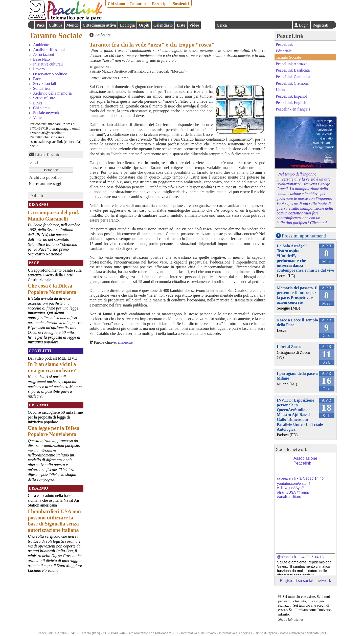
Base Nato (41, 59)
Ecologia (128, 25)
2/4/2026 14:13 (311, 557)
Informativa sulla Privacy (199, 633)
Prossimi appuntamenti (304, 236)
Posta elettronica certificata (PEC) (304, 633)
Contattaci (139, 4)
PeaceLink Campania (293, 77)
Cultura (55, 25)
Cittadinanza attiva (99, 25)
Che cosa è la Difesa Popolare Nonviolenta (52, 289)
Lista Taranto (48, 155)
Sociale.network (46, 113)
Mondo (72, 25)
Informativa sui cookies (235, 633)
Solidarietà (42, 88)
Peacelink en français (293, 109)
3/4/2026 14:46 (311, 478)
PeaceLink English (291, 103)
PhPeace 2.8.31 (167, 633)
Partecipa (160, 4)
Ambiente (41, 45)
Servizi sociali (45, 84)
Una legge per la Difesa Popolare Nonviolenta (54, 431)
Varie (37, 117)
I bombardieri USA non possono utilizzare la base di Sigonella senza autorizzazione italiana (54, 521)
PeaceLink (290, 36)
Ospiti (144, 25)
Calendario (163, 25)
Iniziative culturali (48, 64)
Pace (40, 25)
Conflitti (40, 351)
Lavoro (39, 69)
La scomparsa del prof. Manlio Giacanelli (54, 215)
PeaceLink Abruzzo (292, 64)
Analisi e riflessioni (49, 50)
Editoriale (284, 51)
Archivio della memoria (52, 93)
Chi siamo (116, 4)
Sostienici (181, 4)
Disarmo (38, 204)
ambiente (125, 342)
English (208, 25)
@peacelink (287, 478)
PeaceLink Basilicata (293, 70)
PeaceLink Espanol (291, 96)
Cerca (222, 25)
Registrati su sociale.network (305, 580)
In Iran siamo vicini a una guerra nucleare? (52, 367)
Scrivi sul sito (44, 98)
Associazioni (44, 54)
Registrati (320, 25)
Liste (181, 25)
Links (38, 103)
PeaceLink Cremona (292, 83)
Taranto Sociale (55, 35)
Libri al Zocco (289, 347)
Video (194, 25)
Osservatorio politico (50, 74)
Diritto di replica (266, 633)
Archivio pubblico (45, 177)
